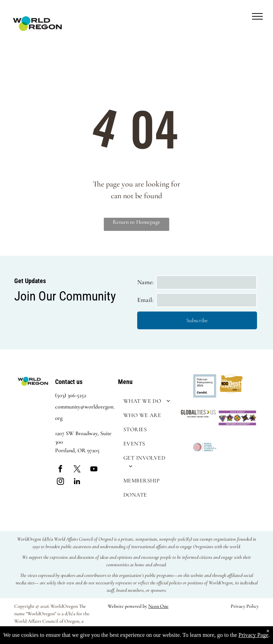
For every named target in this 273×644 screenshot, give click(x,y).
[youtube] (94, 470)
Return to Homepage (136, 222)
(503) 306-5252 (71, 395)
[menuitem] (148, 401)
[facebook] (60, 470)
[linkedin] (77, 482)
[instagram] (60, 482)
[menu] (257, 16)
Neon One (158, 606)
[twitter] (77, 470)
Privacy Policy (245, 606)
